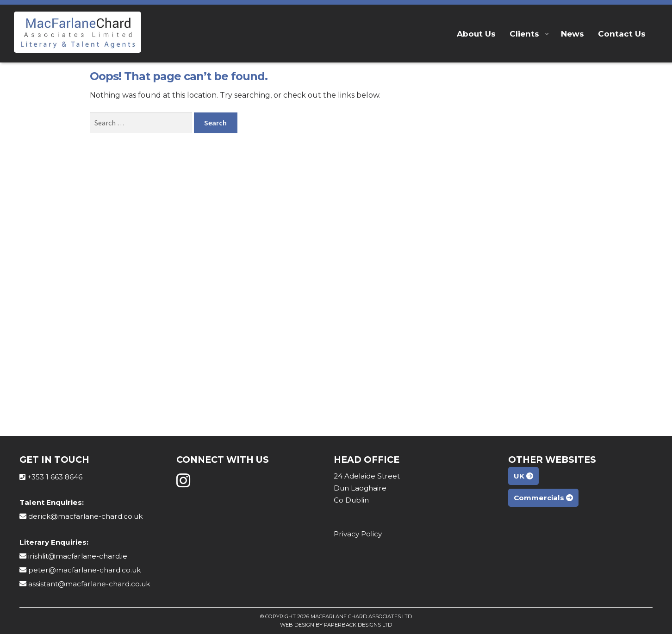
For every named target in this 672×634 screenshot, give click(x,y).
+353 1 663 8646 (55, 477)
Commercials (543, 498)
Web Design (297, 625)
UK (523, 476)
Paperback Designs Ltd (358, 625)
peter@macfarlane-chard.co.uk (84, 570)
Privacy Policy (358, 534)
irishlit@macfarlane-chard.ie (78, 556)
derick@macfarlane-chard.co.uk (85, 516)
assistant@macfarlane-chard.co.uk (89, 584)
